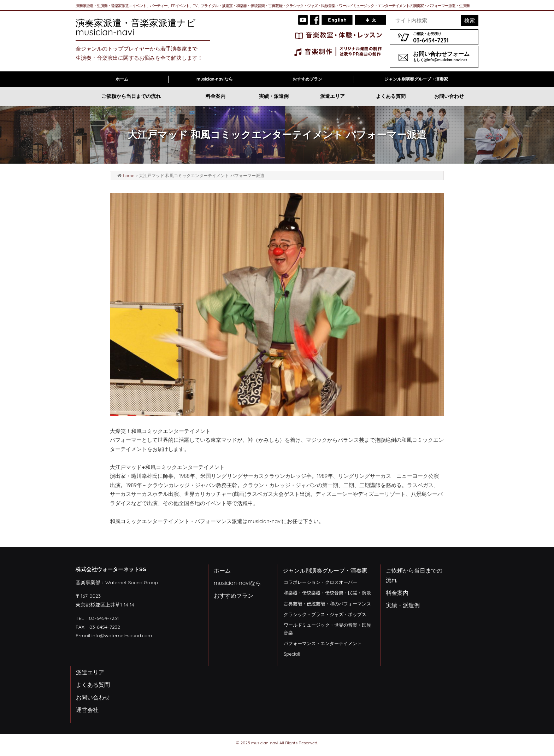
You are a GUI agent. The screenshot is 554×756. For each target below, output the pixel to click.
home (129, 175)
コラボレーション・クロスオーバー (320, 582)
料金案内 (216, 96)
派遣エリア (332, 96)
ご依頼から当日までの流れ (131, 96)
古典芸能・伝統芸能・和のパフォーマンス (327, 604)
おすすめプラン (307, 79)
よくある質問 (391, 96)
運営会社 (87, 710)
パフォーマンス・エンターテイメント (323, 643)
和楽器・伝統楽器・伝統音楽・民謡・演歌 (327, 593)
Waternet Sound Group (132, 582)
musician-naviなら (215, 79)
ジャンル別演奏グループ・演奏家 (416, 79)
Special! (292, 654)
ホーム (122, 79)
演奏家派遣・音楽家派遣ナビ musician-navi (140, 27)
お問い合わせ (449, 96)
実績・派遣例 (274, 96)
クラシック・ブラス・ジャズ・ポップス (325, 614)
